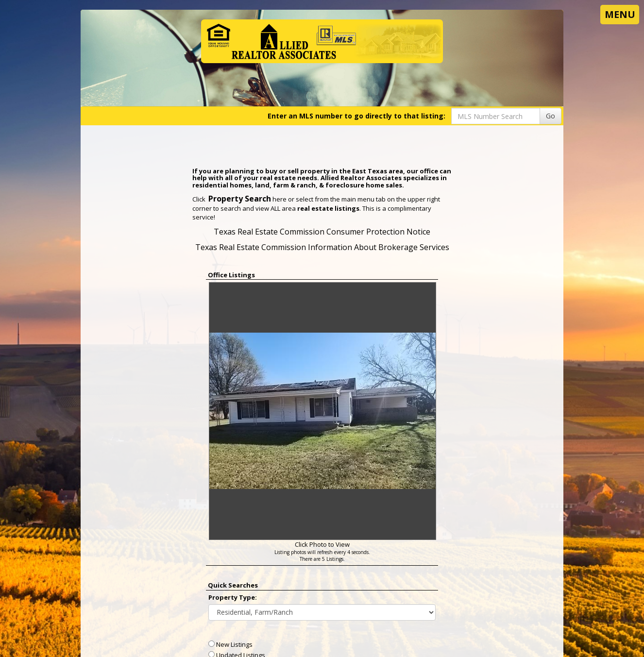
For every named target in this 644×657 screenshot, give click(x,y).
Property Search (240, 199)
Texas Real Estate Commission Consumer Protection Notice (322, 232)
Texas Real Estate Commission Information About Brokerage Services (322, 247)
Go (551, 116)
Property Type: (233, 597)
